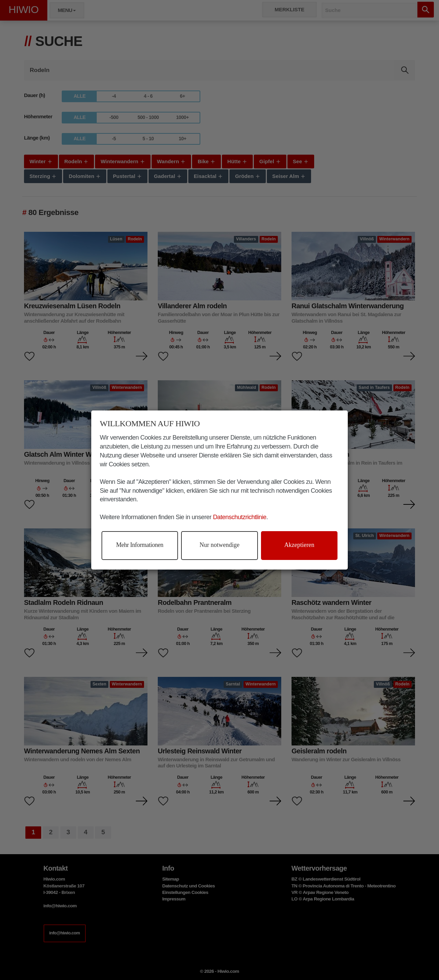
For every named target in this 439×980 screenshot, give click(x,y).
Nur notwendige (219, 545)
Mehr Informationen (140, 545)
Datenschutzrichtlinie (240, 517)
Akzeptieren (299, 545)
